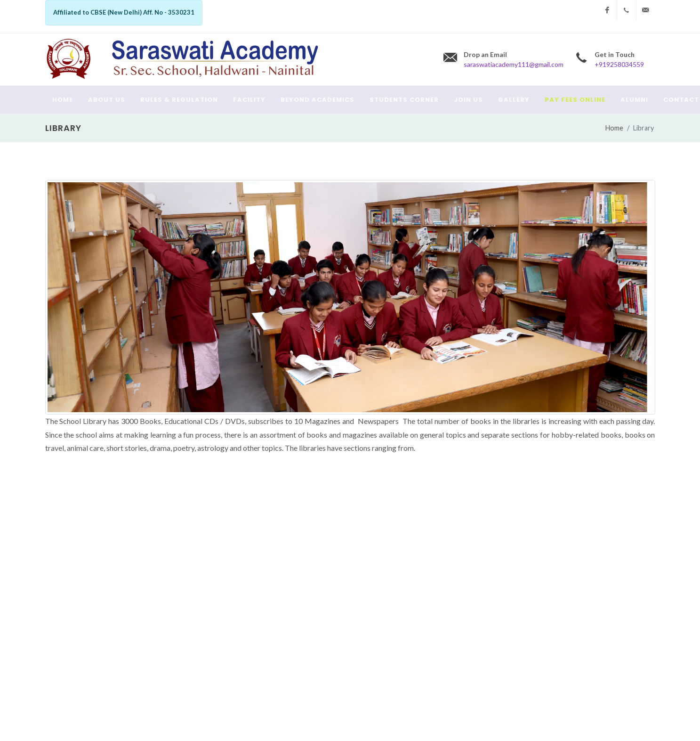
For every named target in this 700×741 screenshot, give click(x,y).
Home (614, 128)
